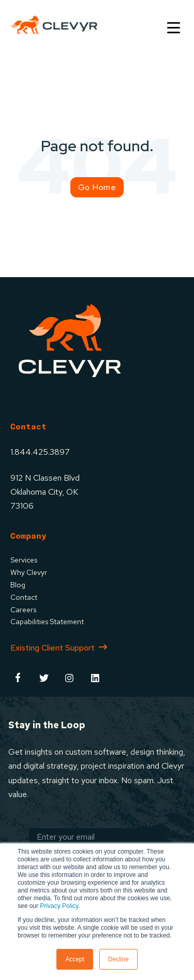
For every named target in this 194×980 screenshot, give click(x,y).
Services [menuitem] (24, 560)
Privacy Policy (59, 906)
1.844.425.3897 (40, 452)
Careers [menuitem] (23, 610)
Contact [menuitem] (24, 597)
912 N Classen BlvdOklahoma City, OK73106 (45, 492)
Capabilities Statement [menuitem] (47, 622)
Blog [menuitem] (18, 585)
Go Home (97, 187)
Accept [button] (75, 959)
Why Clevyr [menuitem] (29, 572)
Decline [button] (118, 959)
